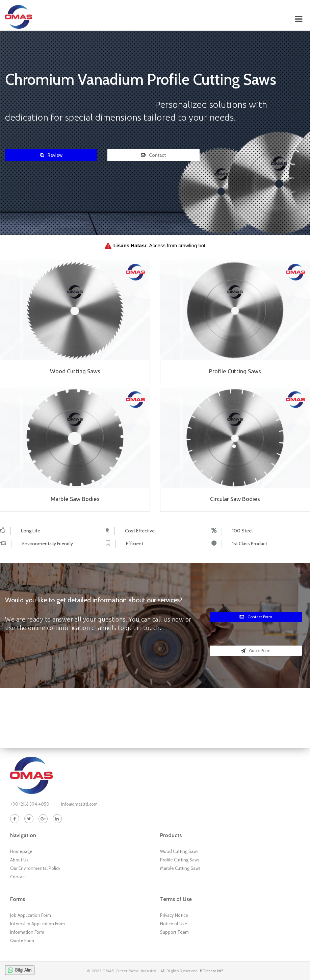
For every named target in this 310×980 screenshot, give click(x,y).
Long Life (31, 531)
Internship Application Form (37, 924)
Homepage (21, 851)
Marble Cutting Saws (180, 868)
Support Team (174, 932)
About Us (19, 860)
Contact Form (256, 617)
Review (51, 155)
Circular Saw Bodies (235, 499)
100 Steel (242, 531)
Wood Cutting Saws (75, 371)
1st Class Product (250, 544)
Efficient (135, 544)
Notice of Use (174, 924)
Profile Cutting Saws (235, 371)
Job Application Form (31, 915)
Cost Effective (140, 531)
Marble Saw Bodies (75, 499)
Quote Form (256, 650)
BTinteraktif (211, 971)
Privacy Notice (174, 915)
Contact (153, 155)
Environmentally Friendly (48, 544)
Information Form (27, 932)
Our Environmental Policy (35, 868)
